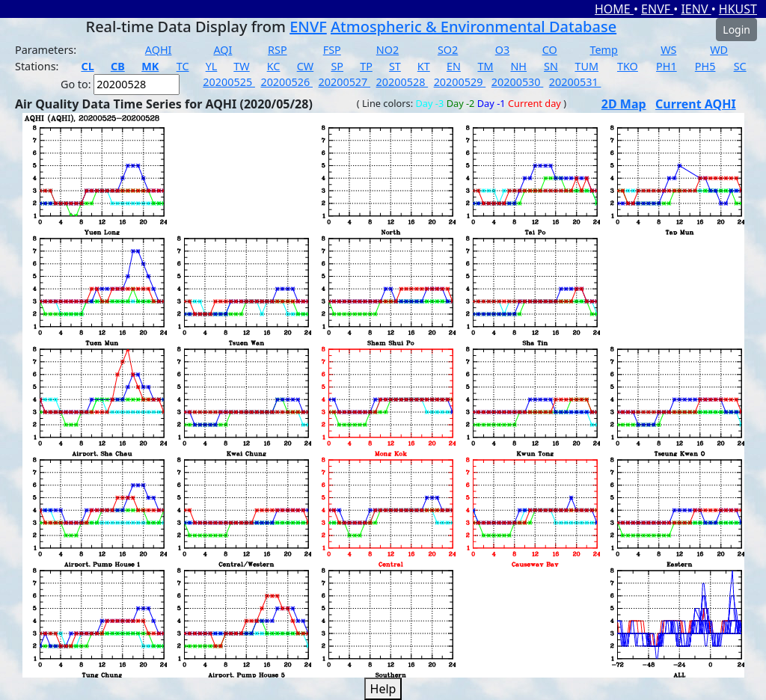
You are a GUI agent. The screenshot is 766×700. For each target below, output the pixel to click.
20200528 (402, 82)
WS (668, 50)
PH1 (667, 66)
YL (212, 66)
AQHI (159, 50)
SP (337, 66)
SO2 (448, 50)
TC (183, 66)
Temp (604, 50)
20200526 (287, 82)
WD (719, 50)
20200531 (575, 82)
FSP (332, 50)
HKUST (738, 9)
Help (383, 689)
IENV (696, 9)
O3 (502, 50)
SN (551, 66)
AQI (223, 50)
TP (366, 66)
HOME (614, 9)
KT (424, 66)
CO (550, 50)
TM (485, 66)
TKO (628, 66)
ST (395, 66)
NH (518, 66)
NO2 (387, 50)
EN (454, 66)
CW (305, 66)
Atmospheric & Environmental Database (474, 27)
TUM (586, 66)
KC (274, 66)
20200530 (518, 82)
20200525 (229, 82)
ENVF (657, 9)
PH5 (705, 66)
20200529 (460, 82)
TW (241, 66)
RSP (278, 50)
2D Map (624, 104)
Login (736, 30)
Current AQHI (696, 104)
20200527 (344, 82)
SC (740, 66)
